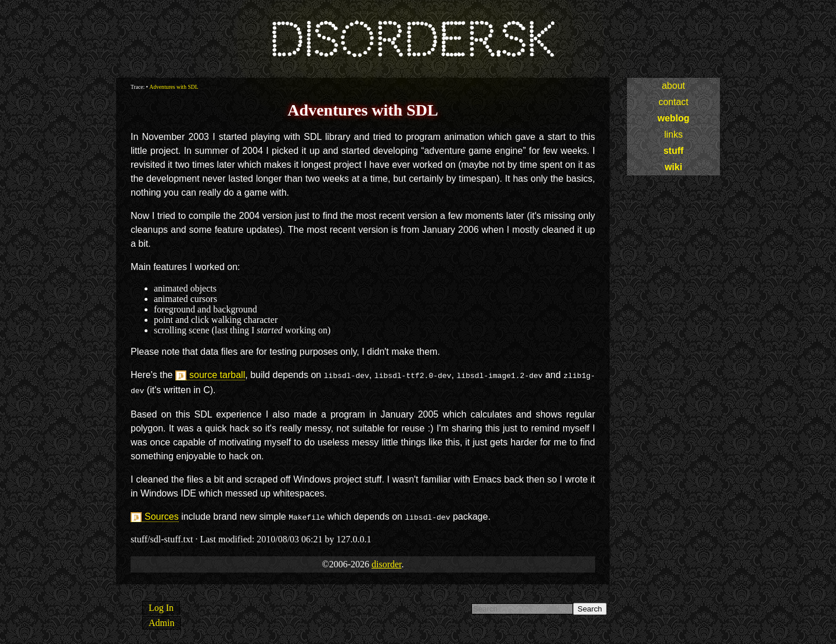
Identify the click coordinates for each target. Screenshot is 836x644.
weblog (673, 118)
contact (673, 102)
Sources (162, 514)
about (673, 86)
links (673, 134)
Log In (161, 604)
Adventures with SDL (174, 87)
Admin (161, 619)
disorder (387, 561)
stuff (674, 151)
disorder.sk (411, 40)
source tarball (217, 375)
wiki (673, 167)
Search (590, 605)
